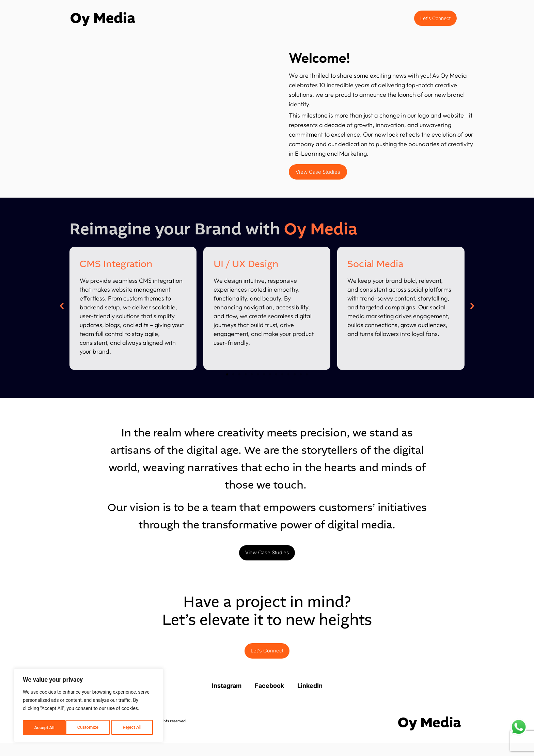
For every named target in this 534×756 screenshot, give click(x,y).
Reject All (89, 728)
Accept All (133, 728)
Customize (44, 728)
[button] (62, 310)
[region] (89, 707)
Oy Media (103, 20)
